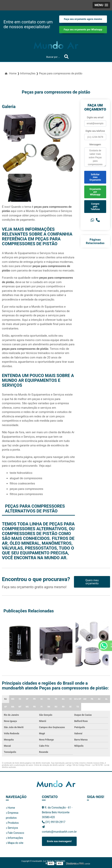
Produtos (12, 823)
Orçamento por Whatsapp (95, 192)
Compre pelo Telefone (95, 207)
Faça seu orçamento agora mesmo (83, 19)
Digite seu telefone (95, 131)
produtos (11, 818)
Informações (14, 838)
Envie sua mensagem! (59, 841)
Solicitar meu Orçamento (95, 177)
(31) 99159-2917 (54, 822)
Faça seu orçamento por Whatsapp (83, 30)
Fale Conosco (15, 833)
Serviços (12, 828)
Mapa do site (15, 843)
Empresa (12, 813)
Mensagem (95, 145)
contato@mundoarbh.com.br (59, 829)
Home (10, 808)
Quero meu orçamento (92, 582)
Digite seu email (95, 117)
